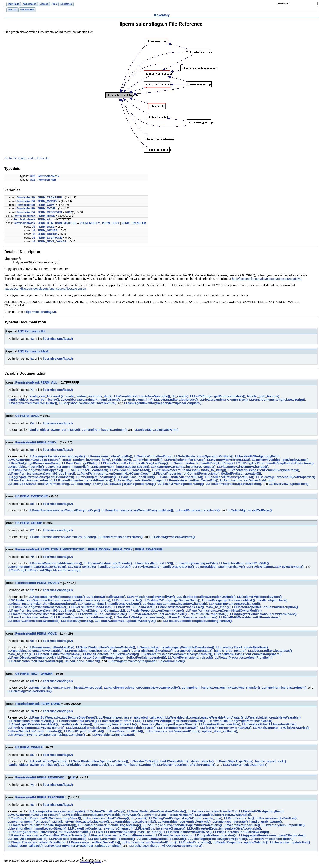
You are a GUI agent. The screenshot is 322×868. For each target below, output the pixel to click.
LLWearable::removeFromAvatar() (32, 403)
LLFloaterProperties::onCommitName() (155, 611)
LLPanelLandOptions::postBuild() (230, 477)
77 (32, 390)
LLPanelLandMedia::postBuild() (180, 477)
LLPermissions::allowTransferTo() (213, 811)
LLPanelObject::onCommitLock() (101, 611)
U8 (33, 227)
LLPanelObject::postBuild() (96, 477)
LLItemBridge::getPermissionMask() (34, 463)
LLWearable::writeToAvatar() (113, 735)
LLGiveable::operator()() (174, 835)
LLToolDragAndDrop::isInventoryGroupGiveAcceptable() (49, 832)
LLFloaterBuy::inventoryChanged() (243, 467)
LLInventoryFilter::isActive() (220, 724)
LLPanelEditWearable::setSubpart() (191, 617)
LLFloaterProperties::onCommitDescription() (265, 607)
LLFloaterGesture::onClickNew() (58, 654)
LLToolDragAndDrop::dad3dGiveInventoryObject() (44, 818)
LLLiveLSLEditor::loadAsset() (176, 400)
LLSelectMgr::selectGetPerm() (156, 430)
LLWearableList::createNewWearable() (142, 396)
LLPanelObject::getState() (193, 651)
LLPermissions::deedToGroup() (88, 651)
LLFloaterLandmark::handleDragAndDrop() (201, 463)
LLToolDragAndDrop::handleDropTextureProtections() (274, 463)
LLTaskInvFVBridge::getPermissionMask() (174, 721)
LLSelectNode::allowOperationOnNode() (204, 456)
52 (32, 590)
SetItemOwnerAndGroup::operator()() (35, 731)
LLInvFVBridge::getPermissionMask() (218, 396)
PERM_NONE (46, 216)
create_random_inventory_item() (88, 396)
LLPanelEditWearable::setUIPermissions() (38, 484)
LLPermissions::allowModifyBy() (151, 597)
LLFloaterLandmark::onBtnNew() (224, 400)
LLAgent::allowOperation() (48, 761)
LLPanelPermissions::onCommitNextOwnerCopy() (114, 474)
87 (32, 530)
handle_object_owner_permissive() (33, 400)
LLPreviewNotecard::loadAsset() (176, 470)
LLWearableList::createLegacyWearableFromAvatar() (175, 647)
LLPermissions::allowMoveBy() (51, 647)
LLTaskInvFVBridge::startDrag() (181, 484)
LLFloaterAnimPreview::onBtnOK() (226, 728)
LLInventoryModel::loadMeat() (133, 728)
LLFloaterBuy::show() (87, 484)
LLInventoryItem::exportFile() (196, 563)
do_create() (180, 396)
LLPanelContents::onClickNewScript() (277, 400)
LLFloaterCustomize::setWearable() (33, 621)
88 (32, 504)
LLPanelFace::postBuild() (136, 477)
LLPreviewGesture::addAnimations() (55, 563)
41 (32, 359)
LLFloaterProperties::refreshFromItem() (83, 480)
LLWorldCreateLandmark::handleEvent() (90, 400)
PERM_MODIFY (48, 201)
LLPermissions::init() (137, 400)
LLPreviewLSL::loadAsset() (130, 470)
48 (32, 805)
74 (32, 785)
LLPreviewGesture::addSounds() (108, 563)
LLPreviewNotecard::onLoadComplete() (158, 614)
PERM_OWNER (48, 230)
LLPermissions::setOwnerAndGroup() (248, 480)
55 (32, 450)
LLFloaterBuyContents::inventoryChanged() (183, 467)
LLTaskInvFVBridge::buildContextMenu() (160, 761)
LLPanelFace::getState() (80, 463)
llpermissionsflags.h (41, 312)
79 (32, 557)
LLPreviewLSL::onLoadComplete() (102, 614)
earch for (283, 4)
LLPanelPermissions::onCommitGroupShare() (41, 474)
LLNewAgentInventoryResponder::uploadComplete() (163, 403)
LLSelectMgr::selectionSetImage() (139, 480)
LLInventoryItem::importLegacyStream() (120, 467)
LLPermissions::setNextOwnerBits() (192, 480)
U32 (33, 176)
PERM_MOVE (46, 208)
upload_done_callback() (82, 661)
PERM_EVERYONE (50, 238)
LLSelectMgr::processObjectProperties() (286, 477)
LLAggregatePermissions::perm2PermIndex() (41, 477)
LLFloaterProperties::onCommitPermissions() (186, 474)
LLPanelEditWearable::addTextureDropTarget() (63, 717)
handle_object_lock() (272, 600)
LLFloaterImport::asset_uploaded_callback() (131, 717)
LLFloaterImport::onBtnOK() (178, 728)
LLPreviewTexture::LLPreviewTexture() (275, 567)
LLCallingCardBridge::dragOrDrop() (175, 818)
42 (32, 339)
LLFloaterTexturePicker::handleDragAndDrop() (134, 463)
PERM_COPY (46, 205)
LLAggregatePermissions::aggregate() (57, 456)
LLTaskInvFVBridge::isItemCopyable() (35, 470)
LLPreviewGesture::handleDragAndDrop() (163, 567)
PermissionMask (48, 176)
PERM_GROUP (47, 234)
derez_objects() (203, 761)
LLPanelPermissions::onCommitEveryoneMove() (137, 510)
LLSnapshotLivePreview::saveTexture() (88, 403)
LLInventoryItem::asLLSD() (153, 563)
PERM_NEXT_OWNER (52, 241)
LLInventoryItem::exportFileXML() (244, 563)
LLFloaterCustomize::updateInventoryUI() (125, 621)
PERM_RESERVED (50, 212)
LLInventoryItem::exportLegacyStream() (37, 567)
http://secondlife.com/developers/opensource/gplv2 (267, 279)
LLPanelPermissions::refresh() (104, 430)
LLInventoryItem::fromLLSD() (229, 460)
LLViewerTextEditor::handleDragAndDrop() (99, 567)
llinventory (162, 15)
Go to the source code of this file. (27, 158)
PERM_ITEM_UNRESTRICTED (57, 223)
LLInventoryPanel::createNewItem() (242, 647)
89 (32, 681)
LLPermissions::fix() (148, 460)
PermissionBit (47, 180)
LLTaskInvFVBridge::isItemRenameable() (37, 607)
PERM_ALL (45, 219)
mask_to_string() (214, 470)
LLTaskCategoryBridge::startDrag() (130, 484)
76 (32, 711)
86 (32, 755)
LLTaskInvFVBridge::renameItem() (139, 617)
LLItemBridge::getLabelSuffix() (133, 822)
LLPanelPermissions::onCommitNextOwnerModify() (224, 611)
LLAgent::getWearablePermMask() (33, 724)
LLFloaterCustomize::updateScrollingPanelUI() (198, 621)
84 (32, 423)
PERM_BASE (46, 227)
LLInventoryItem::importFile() (67, 467)
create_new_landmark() (46, 396)
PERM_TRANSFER (50, 197)
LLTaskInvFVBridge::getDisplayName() (280, 460)
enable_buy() (122, 460)
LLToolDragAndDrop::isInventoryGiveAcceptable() (224, 828)
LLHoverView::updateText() (289, 484)
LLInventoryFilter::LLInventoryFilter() (269, 724)
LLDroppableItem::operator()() (215, 835)
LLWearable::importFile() (26, 467)
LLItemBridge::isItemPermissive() (220, 567)
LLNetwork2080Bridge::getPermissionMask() (239, 721)
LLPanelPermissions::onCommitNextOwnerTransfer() (221, 688)
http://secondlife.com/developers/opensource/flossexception (45, 289)
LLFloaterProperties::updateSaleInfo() (233, 484)
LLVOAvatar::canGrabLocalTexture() (34, 460)
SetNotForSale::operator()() (241, 474)
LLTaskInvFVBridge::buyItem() (257, 456)
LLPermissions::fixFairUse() (185, 460)
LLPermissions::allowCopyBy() (109, 456)
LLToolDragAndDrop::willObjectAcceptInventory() (44, 570)
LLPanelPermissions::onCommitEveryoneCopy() (264, 470)
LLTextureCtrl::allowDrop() (153, 456)
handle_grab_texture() (263, 396)
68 (32, 641)
